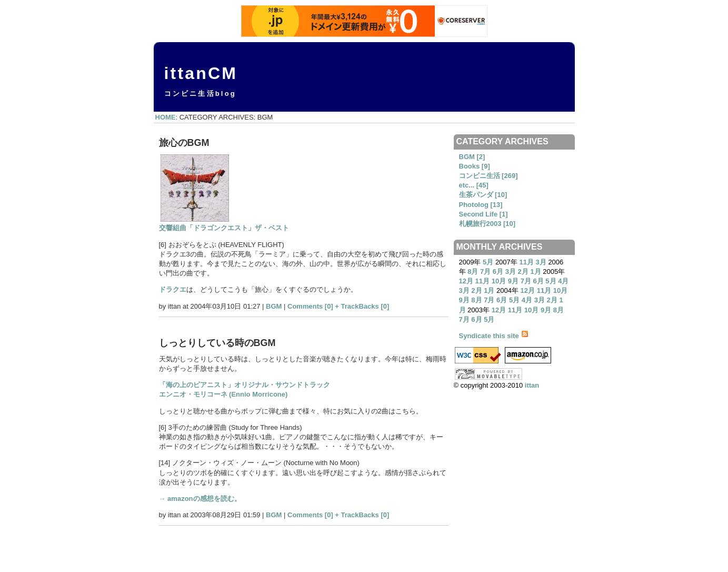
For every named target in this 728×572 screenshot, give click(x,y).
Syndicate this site (494, 336)
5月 (488, 262)
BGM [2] (472, 157)
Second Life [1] (483, 214)
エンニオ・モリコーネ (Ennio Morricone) (223, 394)
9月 (513, 281)
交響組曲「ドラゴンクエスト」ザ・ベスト (224, 228)
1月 (535, 272)
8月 (473, 272)
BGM (274, 306)
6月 (498, 272)
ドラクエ (173, 289)
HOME (166, 117)
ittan (532, 385)
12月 (466, 281)
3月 (541, 262)
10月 (499, 281)
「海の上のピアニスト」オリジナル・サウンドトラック (245, 385)
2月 (523, 272)
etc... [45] (474, 185)
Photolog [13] (481, 205)
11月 (526, 262)
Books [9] (475, 166)
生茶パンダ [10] (483, 195)
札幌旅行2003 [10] (487, 224)
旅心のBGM (184, 143)
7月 (485, 272)
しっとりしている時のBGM (217, 343)
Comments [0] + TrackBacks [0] (338, 306)
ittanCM (201, 73)
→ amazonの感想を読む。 (200, 499)
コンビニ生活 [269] (488, 176)
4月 (563, 281)
